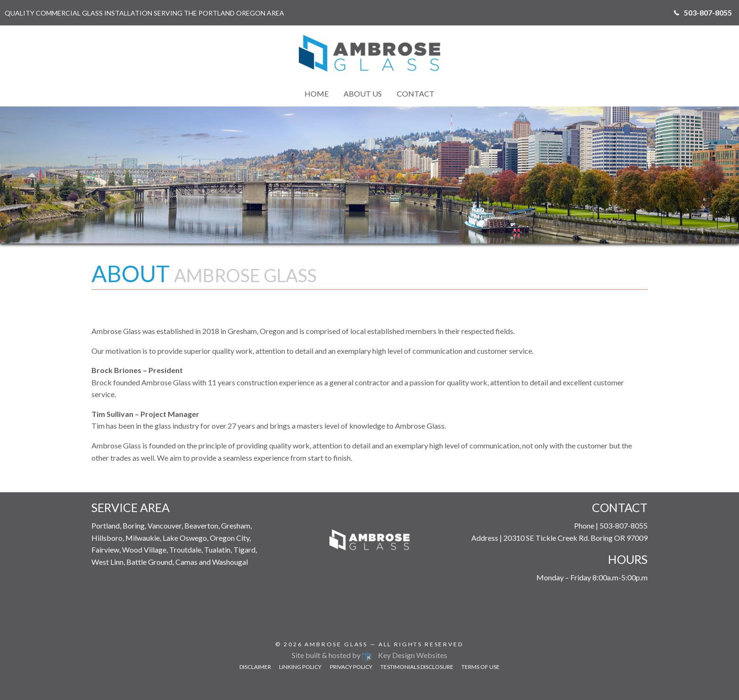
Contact (416, 94)
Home (316, 94)
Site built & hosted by (369, 655)
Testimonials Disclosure (417, 667)
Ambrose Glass (336, 644)
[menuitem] (316, 94)
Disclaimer (255, 667)
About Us (363, 94)
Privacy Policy (351, 667)
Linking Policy (300, 667)
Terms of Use (480, 667)
